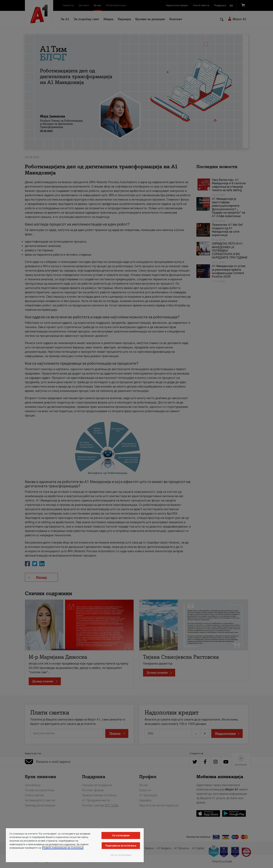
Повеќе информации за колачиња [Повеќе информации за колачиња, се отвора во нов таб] (63, 848)
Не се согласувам (121, 855)
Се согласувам (121, 835)
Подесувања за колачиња (121, 846)
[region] (75, 845)
